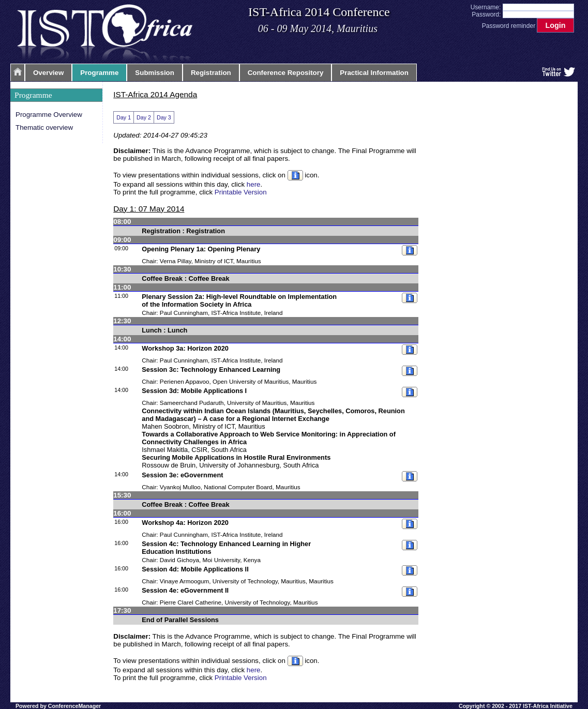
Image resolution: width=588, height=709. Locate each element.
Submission (155, 73)
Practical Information (374, 73)
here (254, 184)
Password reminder (509, 26)
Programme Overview (49, 115)
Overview (48, 73)
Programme (99, 73)
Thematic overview (44, 127)
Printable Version (241, 192)
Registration (211, 73)
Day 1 (124, 117)
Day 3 (164, 117)
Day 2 (144, 117)
